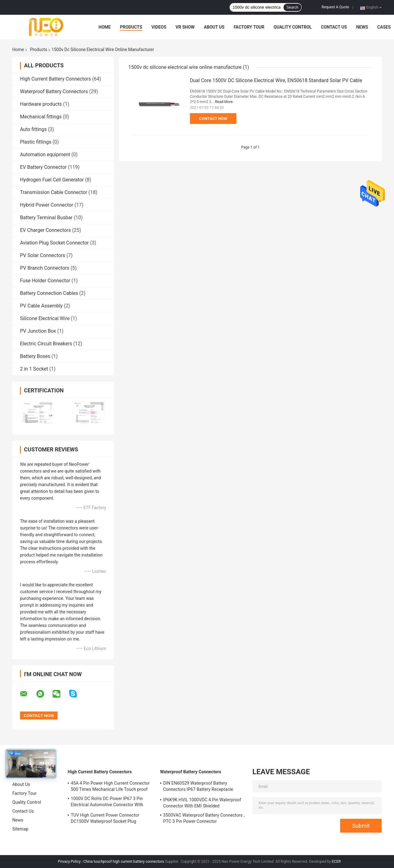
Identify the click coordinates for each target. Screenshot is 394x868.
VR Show (185, 27)
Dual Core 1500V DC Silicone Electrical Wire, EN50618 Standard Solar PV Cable (276, 80)
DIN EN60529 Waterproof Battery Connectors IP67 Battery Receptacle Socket (198, 787)
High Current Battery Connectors (55, 79)
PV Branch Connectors (45, 268)
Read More (224, 102)
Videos (159, 27)
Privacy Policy (69, 862)
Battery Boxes (35, 356)
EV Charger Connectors (45, 230)
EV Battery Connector (43, 167)
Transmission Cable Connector (54, 192)
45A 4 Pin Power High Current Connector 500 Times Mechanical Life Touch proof (110, 786)
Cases (384, 27)
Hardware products (41, 104)
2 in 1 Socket (34, 369)
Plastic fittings (36, 142)
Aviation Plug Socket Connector (54, 243)
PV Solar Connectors (43, 255)
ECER (336, 862)
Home (105, 27)
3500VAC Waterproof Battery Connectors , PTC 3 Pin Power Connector (204, 818)
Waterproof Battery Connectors (54, 91)
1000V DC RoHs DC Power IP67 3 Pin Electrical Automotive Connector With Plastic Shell (107, 803)
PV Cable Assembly (41, 306)
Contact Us (334, 27)
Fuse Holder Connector (45, 281)
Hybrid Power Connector (47, 205)
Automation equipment (45, 155)
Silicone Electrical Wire (45, 318)
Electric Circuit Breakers (46, 344)
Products (131, 27)
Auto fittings (33, 129)
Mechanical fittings (41, 117)
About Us (214, 27)
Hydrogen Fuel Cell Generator (52, 180)
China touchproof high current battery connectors (124, 862)
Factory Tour (249, 27)
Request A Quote (335, 7)
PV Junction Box (38, 331)
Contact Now (213, 119)
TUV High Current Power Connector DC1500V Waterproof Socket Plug (105, 818)
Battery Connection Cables (49, 293)
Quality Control (293, 27)
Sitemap (20, 829)
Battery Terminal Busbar (46, 218)
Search (292, 7)
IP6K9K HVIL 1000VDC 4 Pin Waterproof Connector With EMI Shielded (202, 803)
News (362, 27)
